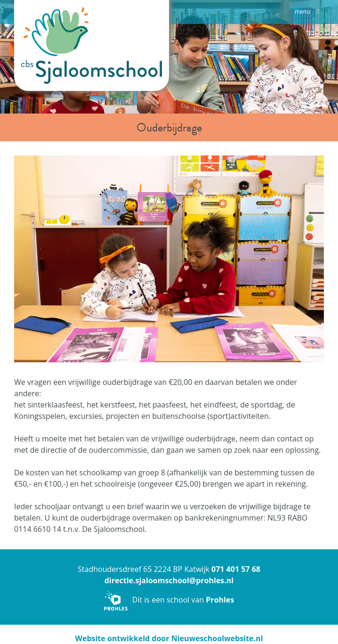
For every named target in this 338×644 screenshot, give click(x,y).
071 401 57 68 (236, 569)
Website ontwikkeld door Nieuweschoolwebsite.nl (169, 638)
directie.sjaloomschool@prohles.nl (169, 580)
